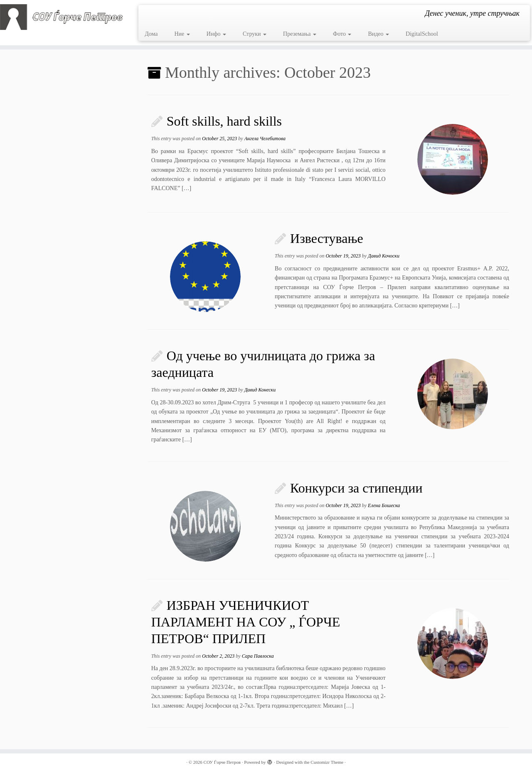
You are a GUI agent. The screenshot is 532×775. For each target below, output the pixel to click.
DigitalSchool (422, 34)
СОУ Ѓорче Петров (222, 762)
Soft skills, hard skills (224, 121)
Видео (378, 34)
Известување (327, 238)
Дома (151, 34)
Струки (255, 34)
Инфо (216, 34)
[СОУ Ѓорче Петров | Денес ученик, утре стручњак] (61, 17)
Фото (342, 34)
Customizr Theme (327, 762)
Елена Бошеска (384, 505)
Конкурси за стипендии (356, 488)
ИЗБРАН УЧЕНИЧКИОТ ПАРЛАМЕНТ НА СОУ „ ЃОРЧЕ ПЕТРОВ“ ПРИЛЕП (246, 622)
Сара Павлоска (258, 656)
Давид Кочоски (384, 256)
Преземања (300, 34)
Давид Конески (260, 390)
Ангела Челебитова (265, 139)
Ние (182, 34)
